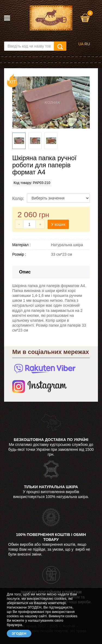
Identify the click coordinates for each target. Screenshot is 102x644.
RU (87, 44)
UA (81, 44)
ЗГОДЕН (19, 633)
